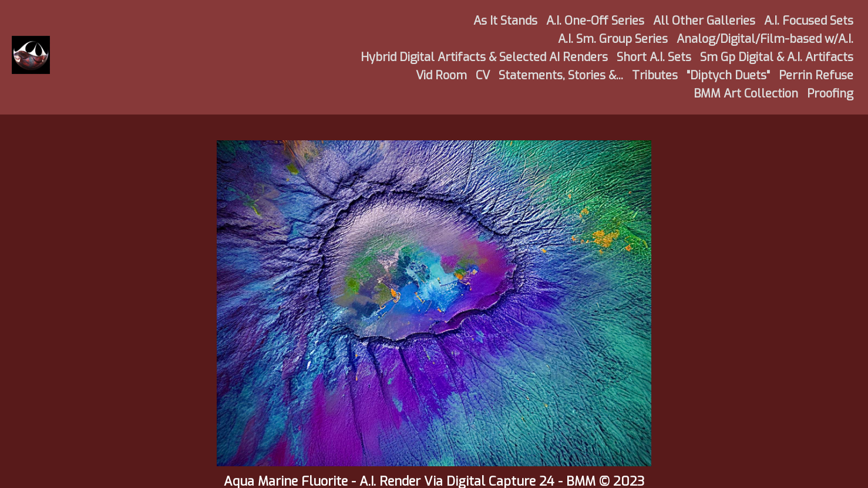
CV (483, 75)
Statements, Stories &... (561, 75)
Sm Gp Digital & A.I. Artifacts (777, 57)
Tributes (655, 75)
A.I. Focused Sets (809, 21)
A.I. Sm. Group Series (613, 39)
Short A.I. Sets (654, 57)
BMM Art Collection (746, 94)
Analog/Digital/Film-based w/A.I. (765, 39)
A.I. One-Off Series (595, 21)
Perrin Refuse (816, 75)
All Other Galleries (704, 21)
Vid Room (441, 75)
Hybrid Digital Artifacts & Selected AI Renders (484, 57)
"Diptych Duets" (728, 75)
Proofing (830, 94)
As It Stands (505, 21)
